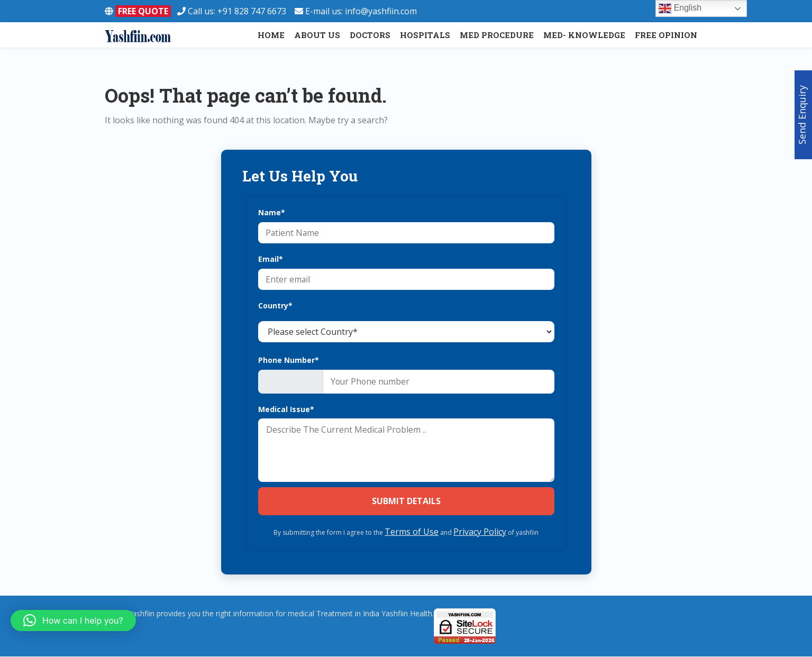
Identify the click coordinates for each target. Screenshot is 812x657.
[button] (73, 620)
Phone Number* (289, 360)
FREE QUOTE (143, 11)
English (680, 8)
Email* (271, 259)
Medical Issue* (286, 410)
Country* (275, 305)
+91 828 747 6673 (256, 11)
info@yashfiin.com (381, 11)
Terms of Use (412, 532)
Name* (272, 212)
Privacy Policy (480, 532)
